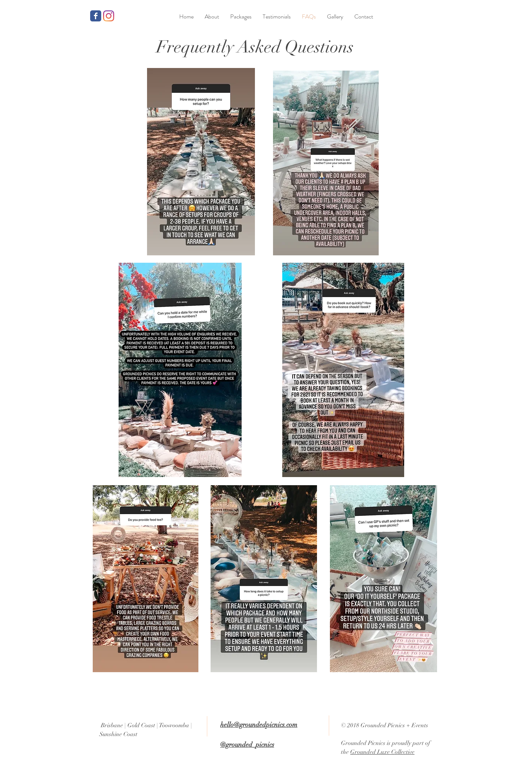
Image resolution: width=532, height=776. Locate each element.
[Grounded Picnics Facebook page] (96, 16)
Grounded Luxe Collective (382, 752)
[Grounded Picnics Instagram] (109, 16)
